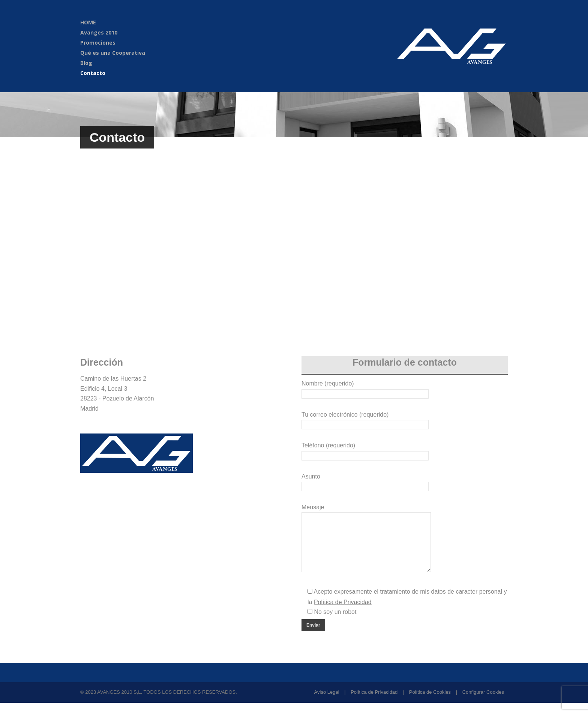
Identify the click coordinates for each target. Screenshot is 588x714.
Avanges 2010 (99, 32)
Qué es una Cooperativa (113, 53)
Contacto (93, 73)
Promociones (98, 43)
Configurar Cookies (483, 703)
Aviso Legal (327, 703)
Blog (86, 63)
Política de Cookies (430, 703)
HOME (88, 22)
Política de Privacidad (374, 703)
